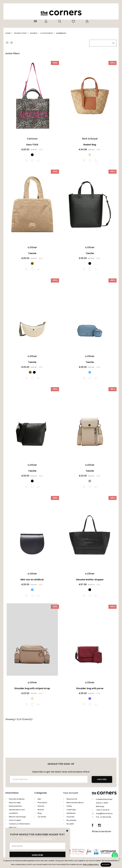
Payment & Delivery (17, 799)
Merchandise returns (75, 803)
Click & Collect (15, 820)
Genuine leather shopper (90, 580)
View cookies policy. (91, 864)
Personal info (72, 799)
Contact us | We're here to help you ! (19, 826)
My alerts (70, 824)
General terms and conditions (17, 811)
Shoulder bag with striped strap (32, 688)
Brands (41, 810)
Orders (69, 806)
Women (41, 806)
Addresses (71, 813)
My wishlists (71, 820)
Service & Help (15, 803)
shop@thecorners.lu (104, 813)
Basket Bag (90, 145)
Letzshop (112, 851)
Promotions (42, 803)
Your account (71, 793)
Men (39, 799)
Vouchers (70, 817)
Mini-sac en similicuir (32, 580)
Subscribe (102, 779)
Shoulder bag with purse (90, 688)
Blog (40, 813)
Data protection (15, 806)
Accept (106, 865)
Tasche (32, 253)
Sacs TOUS (32, 145)
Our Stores (42, 817)
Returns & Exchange (17, 817)
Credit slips (71, 810)
